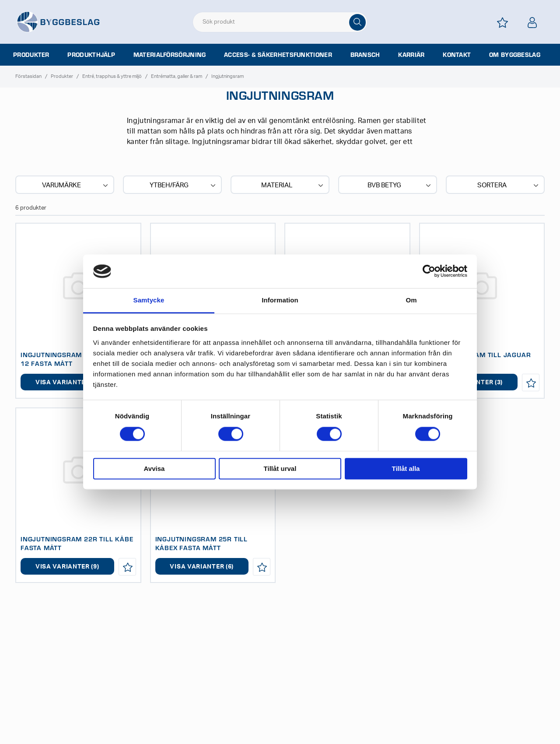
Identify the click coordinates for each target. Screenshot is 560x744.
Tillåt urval (280, 469)
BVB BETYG (400, 186)
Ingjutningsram (227, 76)
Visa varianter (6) (202, 567)
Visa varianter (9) (67, 567)
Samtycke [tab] (149, 300)
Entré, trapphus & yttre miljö (112, 76)
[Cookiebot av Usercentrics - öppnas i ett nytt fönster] (429, 271)
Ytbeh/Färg (184, 186)
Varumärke (76, 186)
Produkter (31, 55)
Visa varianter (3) (67, 383)
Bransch (365, 55)
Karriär (411, 55)
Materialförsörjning (170, 55)
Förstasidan (28, 76)
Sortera (509, 186)
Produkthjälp (91, 55)
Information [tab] (280, 300)
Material (293, 186)
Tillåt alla (406, 469)
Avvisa (154, 469)
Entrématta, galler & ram (177, 76)
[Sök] (357, 22)
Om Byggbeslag (515, 55)
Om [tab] (411, 300)
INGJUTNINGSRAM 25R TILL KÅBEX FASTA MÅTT (201, 543)
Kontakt (457, 55)
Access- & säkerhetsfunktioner (278, 55)
